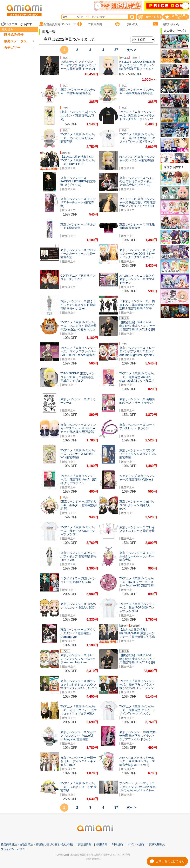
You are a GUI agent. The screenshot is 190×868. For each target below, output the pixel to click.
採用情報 (102, 844)
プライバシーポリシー (14, 849)
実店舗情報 (85, 844)
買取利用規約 (157, 844)
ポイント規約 (136, 844)
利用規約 (117, 844)
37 (116, 50)
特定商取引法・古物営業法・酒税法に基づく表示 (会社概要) (37, 844)
